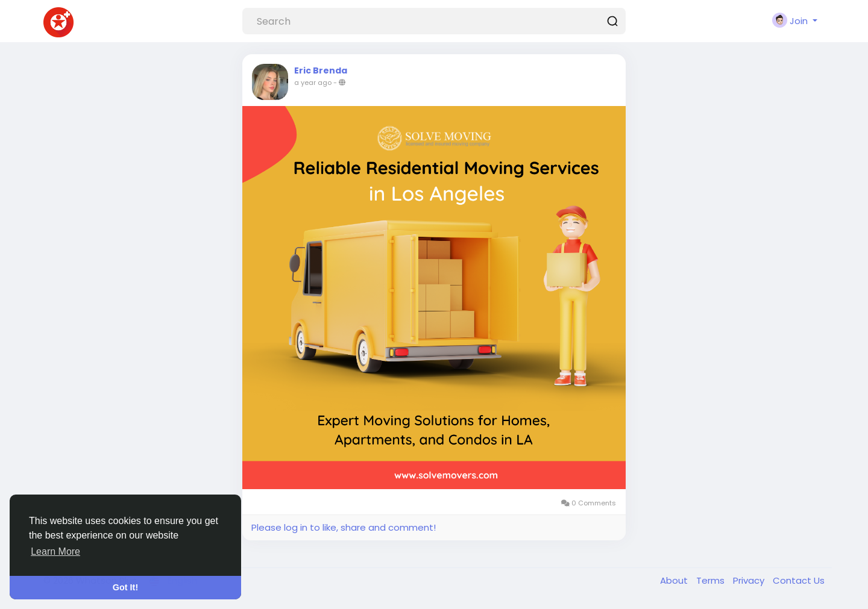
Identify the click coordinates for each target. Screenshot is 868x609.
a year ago (313, 83)
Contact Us (799, 580)
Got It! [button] (125, 587)
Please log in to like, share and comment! (344, 527)
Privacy (750, 580)
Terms (712, 580)
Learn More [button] (55, 551)
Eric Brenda (321, 70)
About (675, 580)
